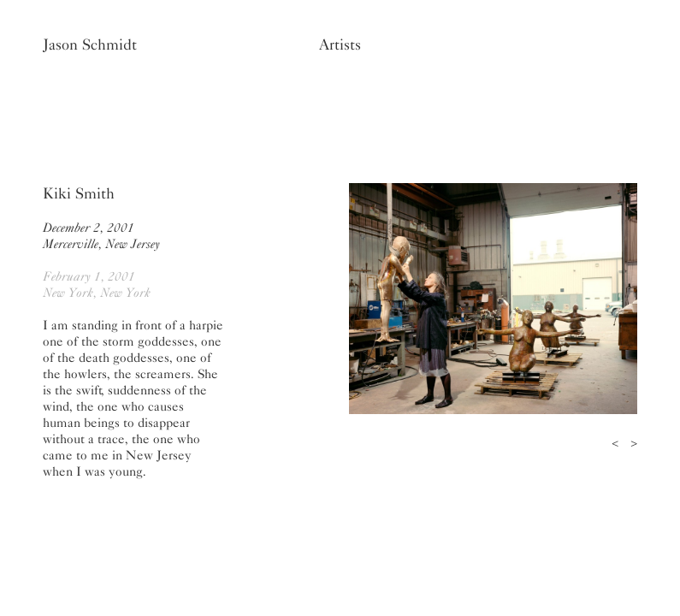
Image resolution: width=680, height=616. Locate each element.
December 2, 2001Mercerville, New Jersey (101, 236)
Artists (340, 44)
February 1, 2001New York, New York (97, 284)
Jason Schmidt (90, 44)
